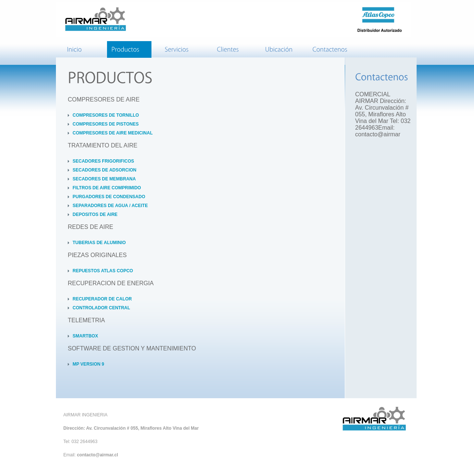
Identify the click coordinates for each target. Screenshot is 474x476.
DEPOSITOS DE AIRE (95, 214)
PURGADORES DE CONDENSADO (109, 197)
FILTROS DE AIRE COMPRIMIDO (107, 188)
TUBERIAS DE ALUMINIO (99, 243)
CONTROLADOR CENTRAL (101, 308)
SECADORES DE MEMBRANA (104, 179)
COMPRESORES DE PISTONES (106, 124)
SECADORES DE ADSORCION (104, 170)
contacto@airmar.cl (98, 455)
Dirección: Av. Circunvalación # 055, (102, 428)
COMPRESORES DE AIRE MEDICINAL (113, 133)
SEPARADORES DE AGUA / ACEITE (110, 206)
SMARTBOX (85, 336)
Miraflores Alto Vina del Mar (169, 428)
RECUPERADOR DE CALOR (102, 299)
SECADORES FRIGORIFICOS (103, 161)
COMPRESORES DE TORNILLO (106, 115)
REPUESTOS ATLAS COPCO (103, 271)
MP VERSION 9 (88, 364)
